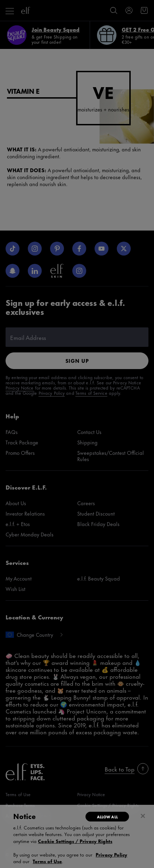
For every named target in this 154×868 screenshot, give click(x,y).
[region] (77, 836)
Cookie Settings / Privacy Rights (75, 841)
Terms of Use (47, 861)
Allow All (107, 817)
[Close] (143, 816)
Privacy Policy (111, 854)
